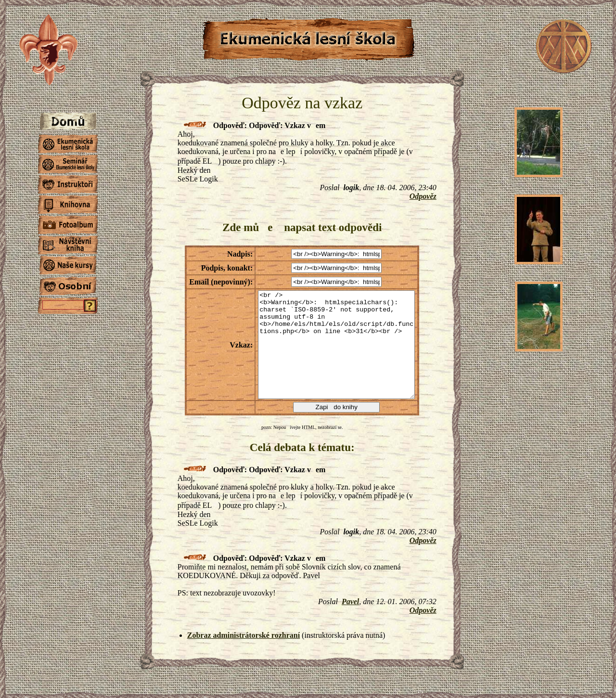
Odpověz (423, 196)
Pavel (350, 601)
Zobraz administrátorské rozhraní (244, 635)
